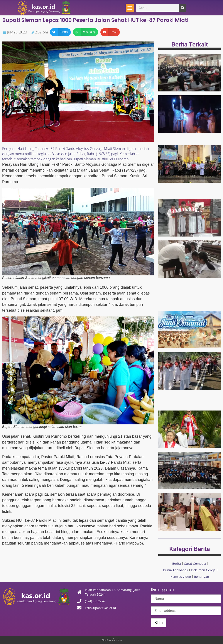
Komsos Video (181, 577)
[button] (130, 8)
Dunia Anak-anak (176, 570)
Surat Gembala (195, 564)
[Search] (183, 8)
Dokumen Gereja (203, 570)
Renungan (202, 577)
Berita (177, 564)
